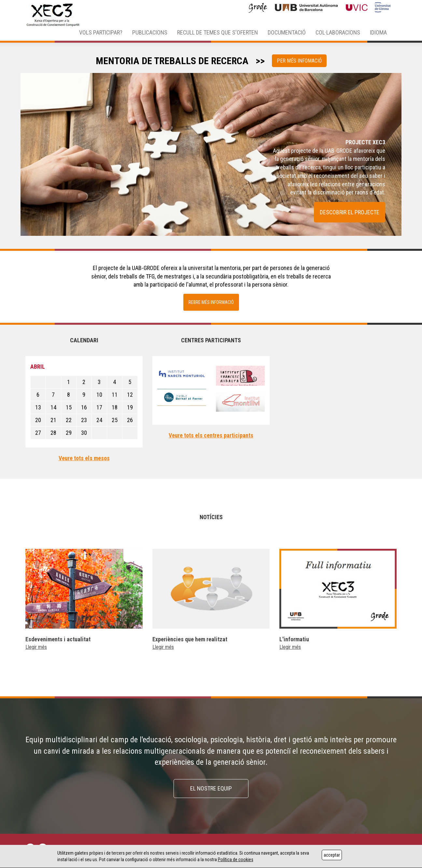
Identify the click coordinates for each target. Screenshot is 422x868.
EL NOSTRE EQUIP (211, 788)
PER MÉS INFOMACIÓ (299, 61)
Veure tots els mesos (84, 458)
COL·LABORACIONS (338, 32)
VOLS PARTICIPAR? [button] (101, 32)
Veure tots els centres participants (211, 435)
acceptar (332, 855)
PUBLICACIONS (150, 32)
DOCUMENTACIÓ (287, 32)
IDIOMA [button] (378, 32)
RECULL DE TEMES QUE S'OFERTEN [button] (218, 32)
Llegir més (36, 647)
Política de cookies (236, 860)
